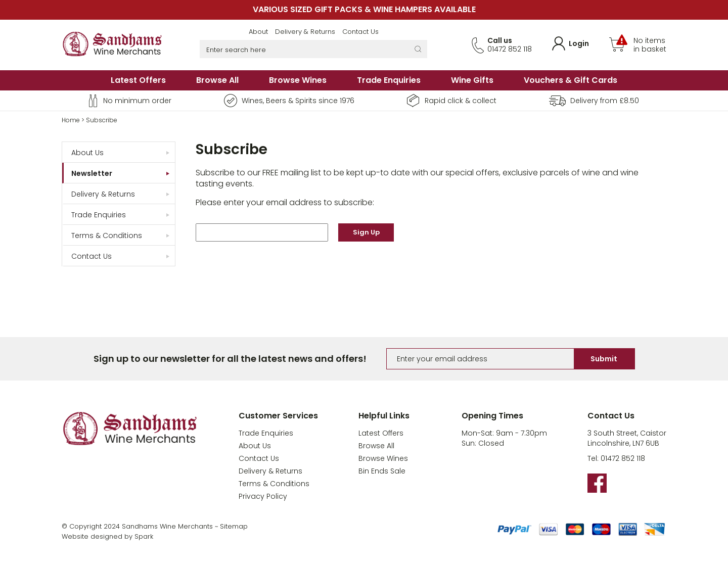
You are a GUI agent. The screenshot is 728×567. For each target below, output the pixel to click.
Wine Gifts (472, 80)
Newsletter (92, 173)
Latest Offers (138, 80)
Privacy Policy (263, 496)
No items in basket (650, 45)
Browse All (217, 80)
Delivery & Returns (305, 32)
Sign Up (366, 232)
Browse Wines (298, 80)
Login (579, 43)
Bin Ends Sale (382, 471)
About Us (87, 153)
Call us (500, 40)
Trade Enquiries (389, 80)
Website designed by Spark (107, 536)
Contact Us (360, 32)
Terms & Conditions (107, 235)
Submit (604, 359)
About (258, 32)
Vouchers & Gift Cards (571, 80)
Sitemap (234, 526)
